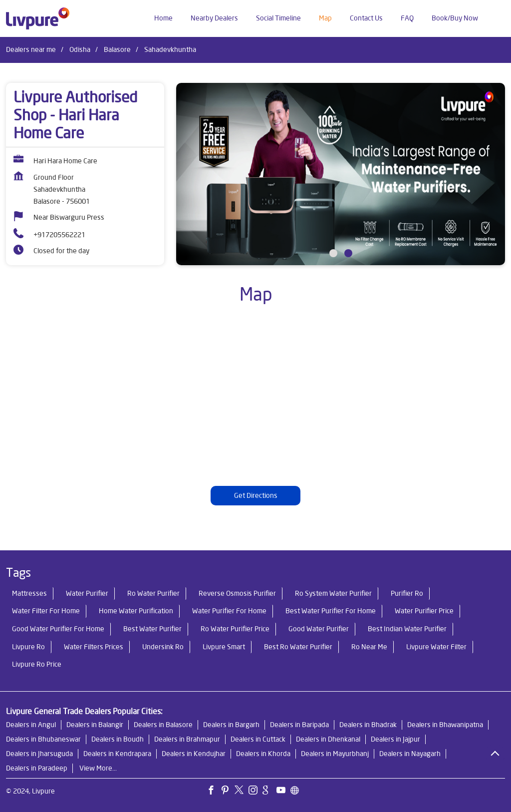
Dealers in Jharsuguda (39, 754)
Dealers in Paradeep (37, 768)
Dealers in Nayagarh (410, 754)
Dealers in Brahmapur (187, 739)
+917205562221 (59, 235)
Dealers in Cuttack (258, 739)
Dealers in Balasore (163, 725)
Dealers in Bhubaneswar (43, 739)
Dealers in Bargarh (231, 725)
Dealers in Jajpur (395, 739)
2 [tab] (348, 253)
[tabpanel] (341, 174)
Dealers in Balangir (95, 725)
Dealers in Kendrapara (117, 754)
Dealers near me (31, 49)
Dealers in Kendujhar (194, 754)
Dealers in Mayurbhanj (335, 754)
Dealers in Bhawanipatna (445, 725)
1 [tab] (333, 253)
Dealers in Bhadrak (368, 725)
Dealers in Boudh (118, 739)
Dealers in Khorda (263, 754)
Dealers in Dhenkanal (328, 739)
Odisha (80, 49)
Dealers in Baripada (299, 725)
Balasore (117, 49)
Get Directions (256, 495)
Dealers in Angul (31, 725)
